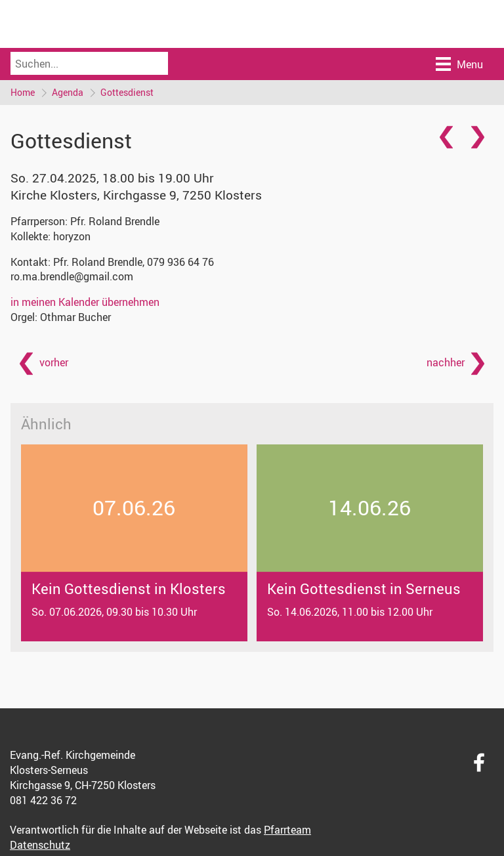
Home (23, 92)
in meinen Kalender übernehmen (85, 302)
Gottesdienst (127, 92)
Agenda (68, 92)
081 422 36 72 (43, 800)
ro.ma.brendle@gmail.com (72, 276)
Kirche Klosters (136, 195)
